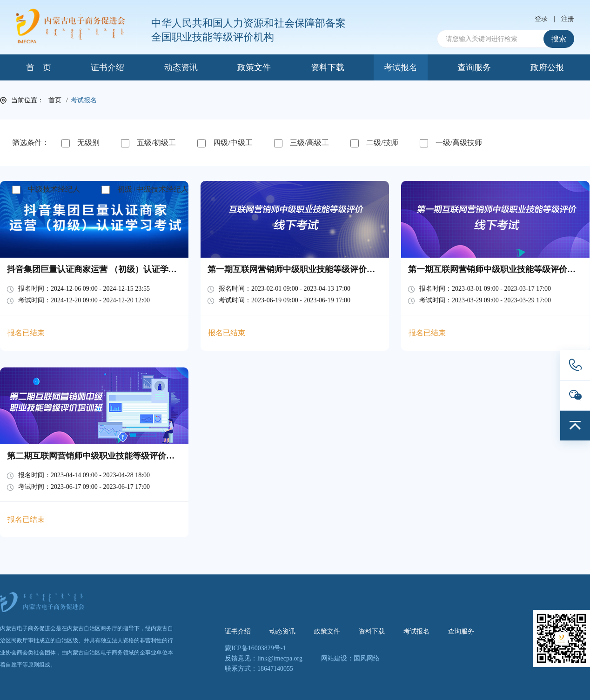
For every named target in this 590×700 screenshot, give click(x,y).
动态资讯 (181, 67)
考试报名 (401, 67)
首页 (55, 100)
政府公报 (547, 67)
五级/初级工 (148, 143)
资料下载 (328, 67)
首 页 (39, 67)
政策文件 (254, 67)
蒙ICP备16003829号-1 (255, 648)
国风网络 (367, 658)
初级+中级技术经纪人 (145, 190)
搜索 (559, 39)
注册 (568, 19)
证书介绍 (107, 67)
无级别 (80, 143)
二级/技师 (374, 143)
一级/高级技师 (451, 143)
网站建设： (337, 658)
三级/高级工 (302, 143)
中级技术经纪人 (46, 190)
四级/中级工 (225, 143)
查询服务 (474, 67)
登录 (541, 19)
